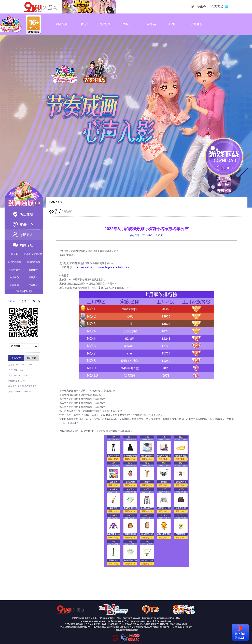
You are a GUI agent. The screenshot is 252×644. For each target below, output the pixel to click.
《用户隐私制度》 (24, 291)
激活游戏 (26, 235)
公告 (60, 202)
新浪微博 (14, 285)
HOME (52, 202)
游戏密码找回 (33, 262)
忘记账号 (33, 270)
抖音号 (37, 301)
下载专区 (84, 24)
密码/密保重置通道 (33, 254)
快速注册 (26, 214)
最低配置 (16, 358)
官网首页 (61, 24)
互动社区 (174, 24)
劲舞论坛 (26, 245)
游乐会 (151, 24)
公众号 (11, 301)
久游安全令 (14, 270)
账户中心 (14, 277)
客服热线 (33, 277)
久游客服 (197, 24)
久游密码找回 (14, 262)
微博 (24, 301)
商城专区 (129, 24)
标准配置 (32, 358)
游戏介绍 (106, 24)
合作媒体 (24, 346)
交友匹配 (33, 285)
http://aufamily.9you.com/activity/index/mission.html (103, 267)
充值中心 (26, 225)
